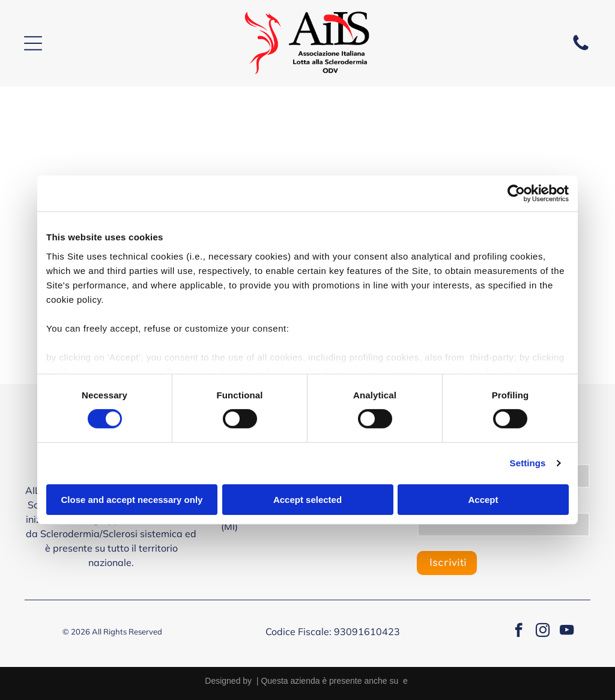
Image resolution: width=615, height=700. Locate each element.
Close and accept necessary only (132, 500)
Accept (483, 500)
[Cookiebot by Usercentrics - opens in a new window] (516, 193)
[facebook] (519, 632)
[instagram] (543, 632)
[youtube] (567, 632)
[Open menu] (33, 43)
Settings (528, 463)
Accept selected (307, 500)
